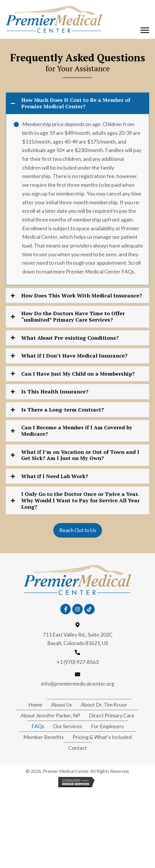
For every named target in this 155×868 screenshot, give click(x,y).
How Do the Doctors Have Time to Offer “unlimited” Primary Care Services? (73, 317)
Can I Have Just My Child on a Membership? (78, 374)
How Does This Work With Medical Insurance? (82, 296)
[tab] (77, 103)
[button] (145, 30)
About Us (61, 705)
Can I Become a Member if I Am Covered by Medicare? (77, 431)
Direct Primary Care (112, 715)
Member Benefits (44, 737)
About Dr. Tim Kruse (104, 705)
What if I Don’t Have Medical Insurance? (74, 356)
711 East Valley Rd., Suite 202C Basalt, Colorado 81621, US (78, 639)
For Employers (107, 726)
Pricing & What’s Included (102, 737)
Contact (77, 748)
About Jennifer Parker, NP (50, 715)
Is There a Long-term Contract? (62, 410)
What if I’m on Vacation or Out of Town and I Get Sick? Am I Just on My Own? (80, 455)
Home (35, 705)
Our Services (68, 726)
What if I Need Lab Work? (55, 476)
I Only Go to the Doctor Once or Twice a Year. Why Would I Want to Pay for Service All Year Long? (80, 500)
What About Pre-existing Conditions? (70, 338)
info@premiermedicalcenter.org (78, 684)
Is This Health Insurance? (55, 392)
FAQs (38, 726)
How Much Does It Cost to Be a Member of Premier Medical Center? (76, 103)
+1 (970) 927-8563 (77, 662)
